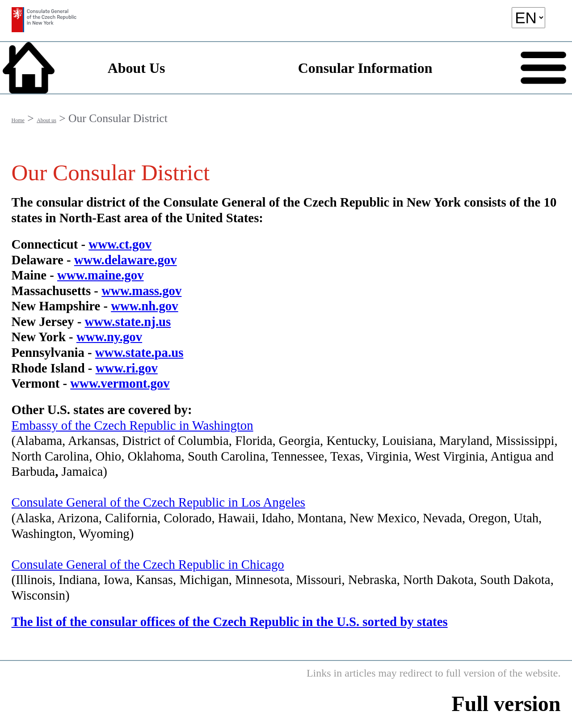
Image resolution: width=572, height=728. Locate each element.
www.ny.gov (109, 337)
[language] (528, 18)
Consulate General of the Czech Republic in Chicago (148, 564)
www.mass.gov (141, 291)
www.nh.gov (144, 306)
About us (46, 120)
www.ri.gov (127, 368)
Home (18, 120)
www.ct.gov (120, 244)
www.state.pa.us (139, 352)
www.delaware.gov (126, 260)
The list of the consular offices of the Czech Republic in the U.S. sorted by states (230, 622)
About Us (137, 68)
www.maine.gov (101, 275)
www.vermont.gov (120, 383)
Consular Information (365, 68)
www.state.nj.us (128, 322)
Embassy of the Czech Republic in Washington (132, 425)
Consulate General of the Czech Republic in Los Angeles (158, 502)
